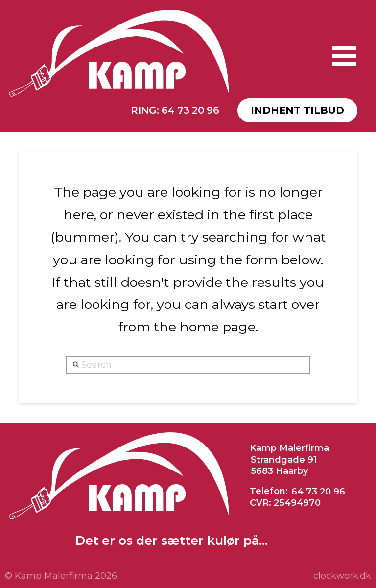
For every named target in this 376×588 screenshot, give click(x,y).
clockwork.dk (342, 576)
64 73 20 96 (318, 491)
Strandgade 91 (284, 460)
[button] (344, 56)
